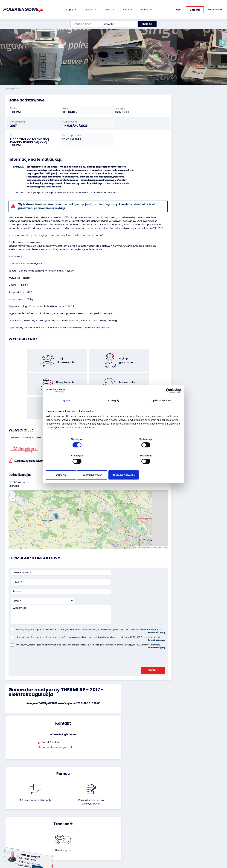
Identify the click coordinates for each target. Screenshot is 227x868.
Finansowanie (86, 814)
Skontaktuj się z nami (127, 838)
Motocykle (10, 844)
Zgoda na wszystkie (159, 467)
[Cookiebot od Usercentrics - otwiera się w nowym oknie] (167, 399)
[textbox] (119, 23)
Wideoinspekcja (88, 827)
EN (181, 12)
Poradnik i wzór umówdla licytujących (130, 657)
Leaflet (115, 506)
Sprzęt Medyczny (14, 835)
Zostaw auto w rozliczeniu (56, 818)
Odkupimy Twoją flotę (54, 814)
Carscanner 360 (88, 838)
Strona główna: (12, 89)
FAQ (118, 846)
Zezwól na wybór (113, 467)
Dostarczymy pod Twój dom (91, 832)
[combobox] (119, 23)
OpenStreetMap (128, 506)
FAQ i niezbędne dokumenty (97, 657)
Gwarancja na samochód (93, 818)
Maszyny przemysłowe (17, 827)
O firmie (120, 814)
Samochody (11, 814)
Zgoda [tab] (66, 409)
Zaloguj (195, 13)
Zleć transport (188, 655)
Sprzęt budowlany (15, 839)
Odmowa (68, 467)
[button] (224, 43)
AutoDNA (84, 842)
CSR (118, 822)
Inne (7, 848)
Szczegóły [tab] (113, 409)
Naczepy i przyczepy (16, 818)
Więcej (39, 866)
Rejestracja (122, 842)
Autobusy (10, 822)
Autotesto (84, 847)
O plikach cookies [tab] (161, 409)
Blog (118, 818)
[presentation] (35, 596)
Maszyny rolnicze (14, 831)
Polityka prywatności (127, 855)
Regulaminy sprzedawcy (26, 444)
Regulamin (122, 851)
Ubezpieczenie (87, 822)
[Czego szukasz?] (85, 23)
